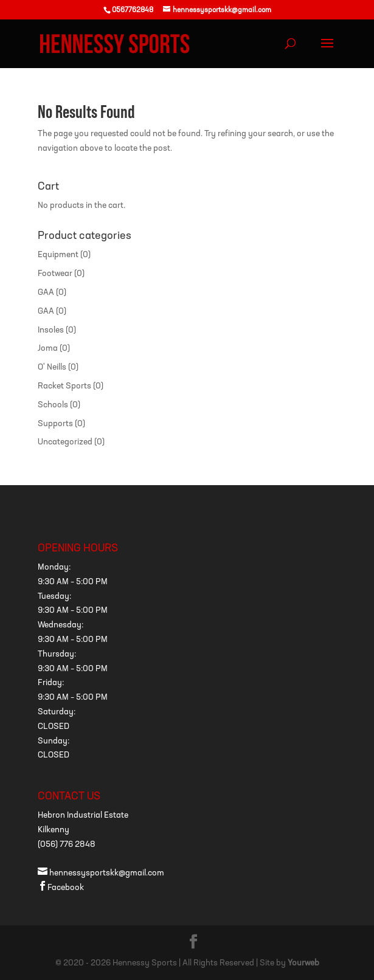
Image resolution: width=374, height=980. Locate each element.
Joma (48, 349)
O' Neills (52, 367)
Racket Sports (64, 386)
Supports (55, 424)
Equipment (58, 255)
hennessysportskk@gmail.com (101, 873)
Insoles (51, 330)
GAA (46, 293)
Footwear (55, 274)
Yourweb (303, 963)
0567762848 (133, 10)
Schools (53, 405)
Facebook (61, 888)
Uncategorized (65, 442)
